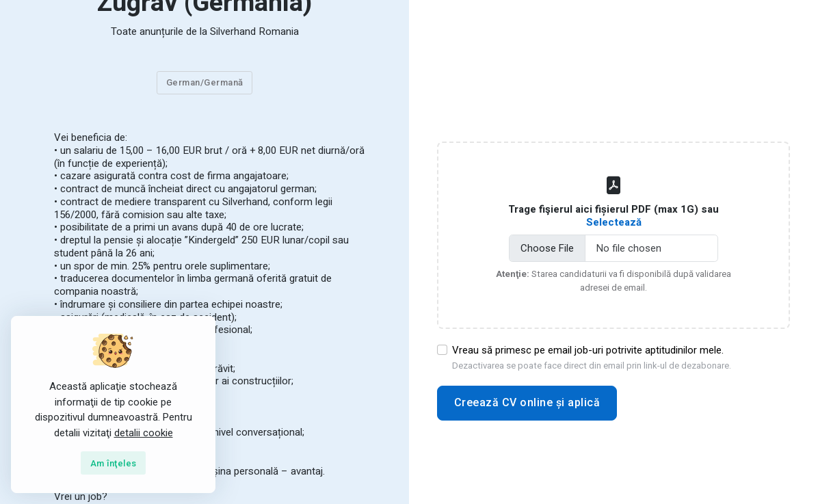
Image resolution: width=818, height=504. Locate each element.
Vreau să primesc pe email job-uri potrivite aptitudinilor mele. (592, 358)
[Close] (114, 463)
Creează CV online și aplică (527, 402)
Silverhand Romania (254, 31)
